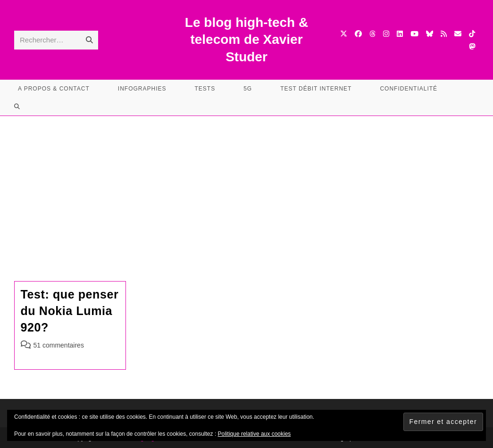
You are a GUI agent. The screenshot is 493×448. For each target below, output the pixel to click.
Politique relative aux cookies (255, 434)
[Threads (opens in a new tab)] (372, 34)
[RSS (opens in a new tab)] (444, 34)
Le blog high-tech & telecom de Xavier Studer (246, 40)
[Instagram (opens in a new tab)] (386, 34)
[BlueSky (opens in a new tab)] (430, 34)
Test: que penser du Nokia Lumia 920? (70, 311)
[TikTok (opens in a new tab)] (472, 34)
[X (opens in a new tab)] (344, 34)
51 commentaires (59, 345)
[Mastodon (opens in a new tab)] (472, 46)
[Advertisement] (246, 187)
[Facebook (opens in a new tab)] (358, 34)
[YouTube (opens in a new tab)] (414, 34)
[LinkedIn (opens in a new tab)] (400, 34)
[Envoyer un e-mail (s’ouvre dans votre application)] (458, 34)
